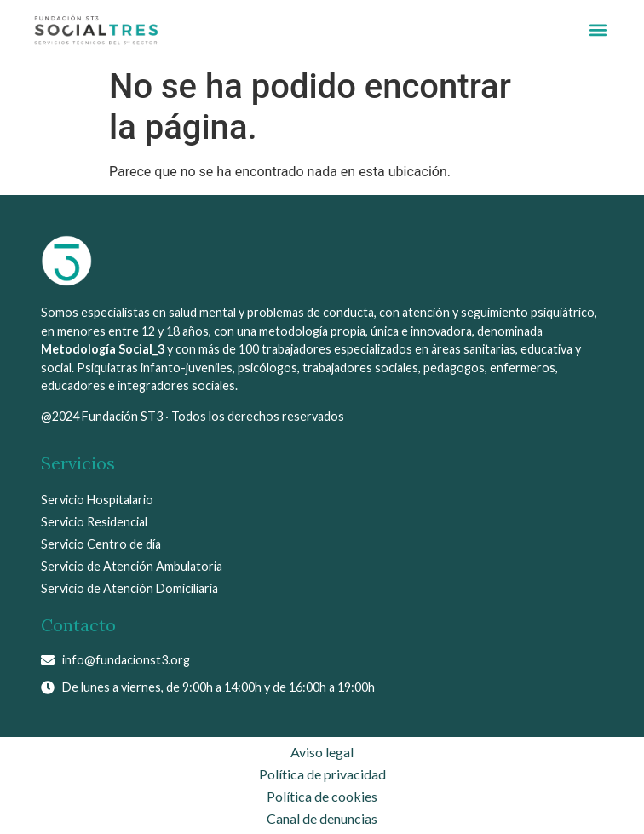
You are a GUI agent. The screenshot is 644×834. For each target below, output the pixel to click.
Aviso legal (322, 752)
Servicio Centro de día (101, 544)
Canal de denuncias (322, 818)
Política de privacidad (322, 774)
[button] (598, 30)
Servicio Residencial (94, 522)
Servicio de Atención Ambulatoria (132, 566)
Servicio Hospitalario (97, 500)
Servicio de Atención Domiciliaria (129, 588)
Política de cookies (322, 796)
